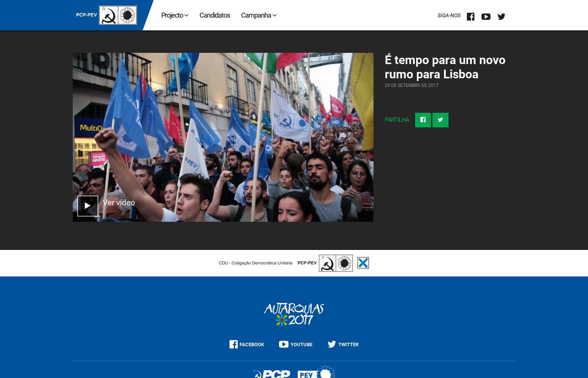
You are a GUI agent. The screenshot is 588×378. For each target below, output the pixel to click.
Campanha (259, 15)
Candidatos (215, 15)
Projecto (175, 15)
